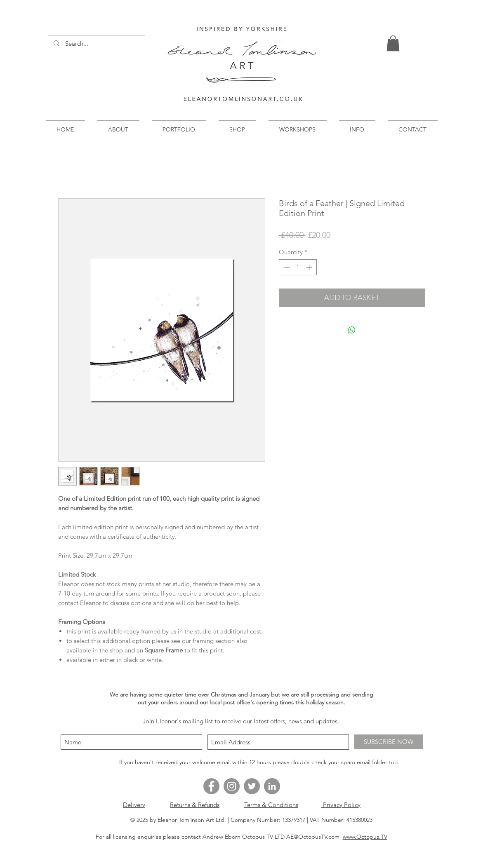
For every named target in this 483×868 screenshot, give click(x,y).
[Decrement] (286, 267)
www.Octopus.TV (365, 837)
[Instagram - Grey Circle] (232, 786)
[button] (393, 43)
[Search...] (96, 43)
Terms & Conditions (271, 805)
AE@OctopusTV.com (313, 837)
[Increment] (310, 267)
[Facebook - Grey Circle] (211, 786)
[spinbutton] (298, 267)
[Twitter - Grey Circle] (252, 786)
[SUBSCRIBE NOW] (389, 742)
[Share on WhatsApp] (352, 330)
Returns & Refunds (195, 805)
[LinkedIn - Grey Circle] (272, 786)
